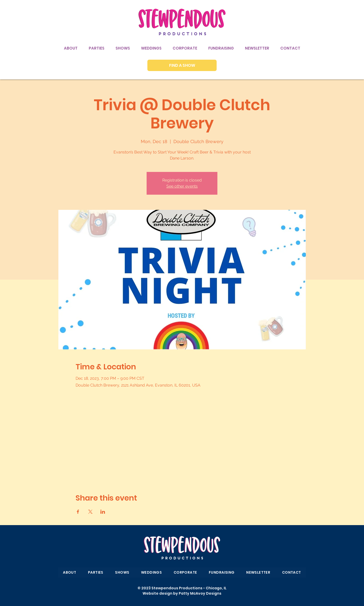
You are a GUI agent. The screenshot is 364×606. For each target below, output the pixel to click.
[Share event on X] (90, 512)
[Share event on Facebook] (78, 512)
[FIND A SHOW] (182, 65)
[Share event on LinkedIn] (103, 512)
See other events (182, 186)
